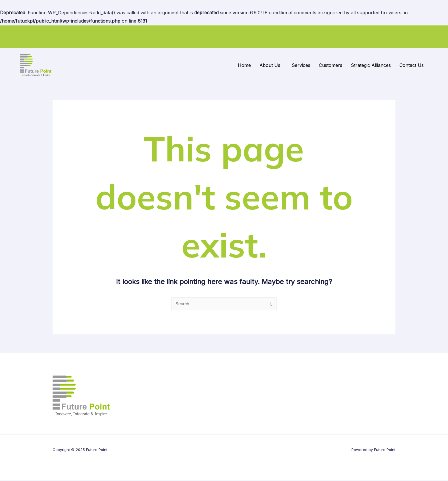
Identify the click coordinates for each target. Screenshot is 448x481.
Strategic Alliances (371, 65)
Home (244, 65)
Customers (331, 65)
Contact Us (412, 65)
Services (301, 65)
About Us (270, 65)
